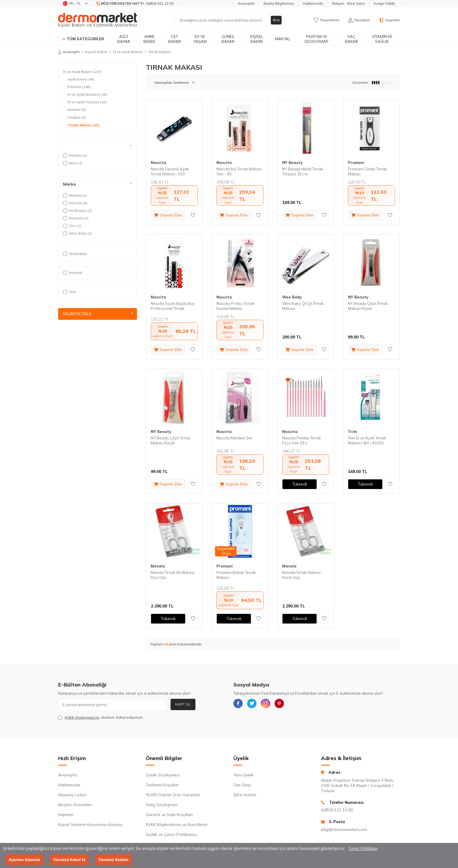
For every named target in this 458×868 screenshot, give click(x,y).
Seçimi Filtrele (98, 314)
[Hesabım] (359, 20)
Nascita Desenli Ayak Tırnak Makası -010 (170, 171)
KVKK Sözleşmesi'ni (82, 717)
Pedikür (77, 118)
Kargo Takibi (385, 3)
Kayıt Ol (183, 704)
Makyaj (282, 39)
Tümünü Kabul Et (69, 860)
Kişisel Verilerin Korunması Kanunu (90, 825)
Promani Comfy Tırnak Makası (367, 171)
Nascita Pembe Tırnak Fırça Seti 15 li (302, 440)
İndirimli (73, 273)
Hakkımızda (313, 3)
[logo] (98, 20)
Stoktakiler (75, 254)
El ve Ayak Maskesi (87, 95)
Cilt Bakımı (174, 39)
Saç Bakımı (351, 39)
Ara (276, 20)
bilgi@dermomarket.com (344, 829)
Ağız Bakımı (124, 39)
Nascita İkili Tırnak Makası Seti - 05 (239, 171)
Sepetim (66, 815)
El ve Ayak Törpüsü (87, 102)
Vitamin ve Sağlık (382, 39)
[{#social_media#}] (239, 705)
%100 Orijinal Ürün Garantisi (173, 795)
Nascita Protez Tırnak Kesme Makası (235, 306)
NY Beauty (292, 163)
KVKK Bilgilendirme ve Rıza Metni (177, 825)
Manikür (77, 110)
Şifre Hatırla (245, 795)
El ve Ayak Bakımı (128, 52)
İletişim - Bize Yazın (348, 3)
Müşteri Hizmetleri (75, 805)
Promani (356, 163)
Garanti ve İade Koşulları (169, 815)
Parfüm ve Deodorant (317, 39)
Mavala (158, 566)
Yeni (70, 292)
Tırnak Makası (84, 125)
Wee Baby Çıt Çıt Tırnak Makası (303, 306)
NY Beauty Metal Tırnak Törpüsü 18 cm (303, 171)
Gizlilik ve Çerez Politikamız (171, 834)
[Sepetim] (389, 20)
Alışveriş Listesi (72, 795)
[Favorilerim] (327, 20)
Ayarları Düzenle (25, 860)
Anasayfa (246, 3)
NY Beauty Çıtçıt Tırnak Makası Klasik (368, 306)
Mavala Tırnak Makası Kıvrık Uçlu (301, 575)
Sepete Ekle (168, 215)
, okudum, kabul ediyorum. (101, 717)
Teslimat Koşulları (162, 785)
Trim (352, 432)
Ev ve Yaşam (200, 39)
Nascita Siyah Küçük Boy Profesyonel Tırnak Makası (173, 306)
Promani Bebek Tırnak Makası (236, 575)
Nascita (158, 163)
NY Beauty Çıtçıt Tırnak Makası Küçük (171, 440)
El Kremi (79, 87)
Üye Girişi (242, 785)
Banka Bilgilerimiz (279, 3)
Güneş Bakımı (228, 39)
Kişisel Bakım (257, 39)
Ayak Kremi (81, 79)
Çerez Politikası (363, 848)
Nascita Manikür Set (234, 438)
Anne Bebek (149, 39)
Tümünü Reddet (113, 860)
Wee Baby (292, 297)
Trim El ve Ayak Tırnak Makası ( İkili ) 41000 (367, 440)
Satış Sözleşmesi (162, 805)
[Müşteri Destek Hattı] (135, 4)
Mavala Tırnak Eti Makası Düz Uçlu (172, 575)
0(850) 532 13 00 (337, 810)
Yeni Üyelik (243, 775)
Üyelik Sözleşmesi (163, 775)
